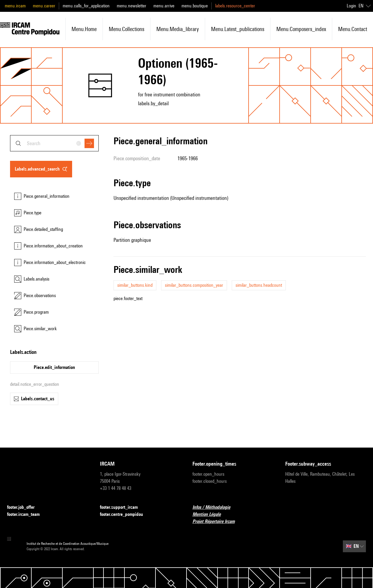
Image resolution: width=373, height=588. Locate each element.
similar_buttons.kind (135, 285)
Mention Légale (210, 515)
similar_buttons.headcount (259, 285)
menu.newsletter (132, 6)
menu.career (44, 6)
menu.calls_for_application (86, 6)
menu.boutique (195, 6)
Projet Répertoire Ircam (217, 522)
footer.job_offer (24, 507)
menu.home (84, 29)
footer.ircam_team (27, 515)
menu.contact (353, 29)
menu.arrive (164, 6)
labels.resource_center (235, 6)
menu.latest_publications (238, 29)
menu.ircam (15, 6)
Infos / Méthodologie (215, 507)
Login (351, 6)
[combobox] (54, 143)
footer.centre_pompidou (125, 515)
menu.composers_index (301, 29)
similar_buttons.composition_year (194, 285)
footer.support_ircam (122, 507)
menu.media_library (178, 29)
